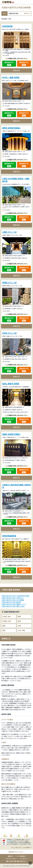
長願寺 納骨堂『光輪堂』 (11, 434)
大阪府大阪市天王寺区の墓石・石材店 (13, 606)
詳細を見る (16, 70)
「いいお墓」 (10, 841)
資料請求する (9, 64)
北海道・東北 (7, 617)
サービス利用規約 (20, 856)
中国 (19, 626)
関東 (19, 617)
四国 (4, 630)
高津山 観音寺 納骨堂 (11, 384)
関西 (4, 626)
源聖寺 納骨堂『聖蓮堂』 (11, 128)
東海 (19, 621)
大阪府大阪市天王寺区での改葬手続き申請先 (15, 596)
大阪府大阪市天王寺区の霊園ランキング (14, 604)
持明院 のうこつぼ (9, 283)
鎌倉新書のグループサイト (16, 852)
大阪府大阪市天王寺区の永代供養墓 (13, 600)
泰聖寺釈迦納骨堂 (9, 536)
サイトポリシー (24, 859)
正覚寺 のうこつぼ (9, 333)
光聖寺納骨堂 (7, 26)
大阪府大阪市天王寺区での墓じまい (13, 598)
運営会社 (10, 856)
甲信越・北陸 (7, 621)
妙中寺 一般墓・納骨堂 (11, 77)
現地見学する (24, 64)
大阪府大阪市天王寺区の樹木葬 (11, 602)
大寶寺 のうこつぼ (9, 232)
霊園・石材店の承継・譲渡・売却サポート (16, 861)
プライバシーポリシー (11, 859)
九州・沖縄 (21, 630)
